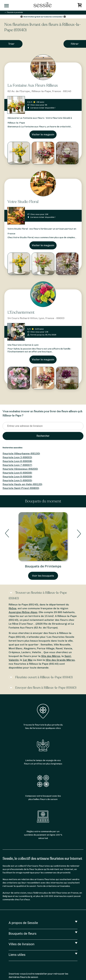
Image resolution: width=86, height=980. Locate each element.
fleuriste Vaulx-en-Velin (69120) (22, 484)
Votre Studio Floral (23, 202)
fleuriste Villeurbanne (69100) (21, 453)
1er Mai (28, 660)
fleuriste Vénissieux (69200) (20, 469)
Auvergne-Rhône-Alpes (23, 612)
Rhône (13, 608)
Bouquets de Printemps (43, 566)
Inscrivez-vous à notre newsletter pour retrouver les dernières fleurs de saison (38, 976)
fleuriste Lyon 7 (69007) (17, 465)
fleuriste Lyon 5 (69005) (17, 480)
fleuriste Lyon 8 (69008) (17, 461)
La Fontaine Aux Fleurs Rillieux (33, 85)
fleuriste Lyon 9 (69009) (17, 477)
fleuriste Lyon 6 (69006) (17, 473)
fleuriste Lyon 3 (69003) (17, 457)
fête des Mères (51, 656)
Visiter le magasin (43, 134)
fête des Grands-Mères (60, 660)
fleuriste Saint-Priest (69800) (21, 488)
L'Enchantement (21, 312)
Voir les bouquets (43, 576)
